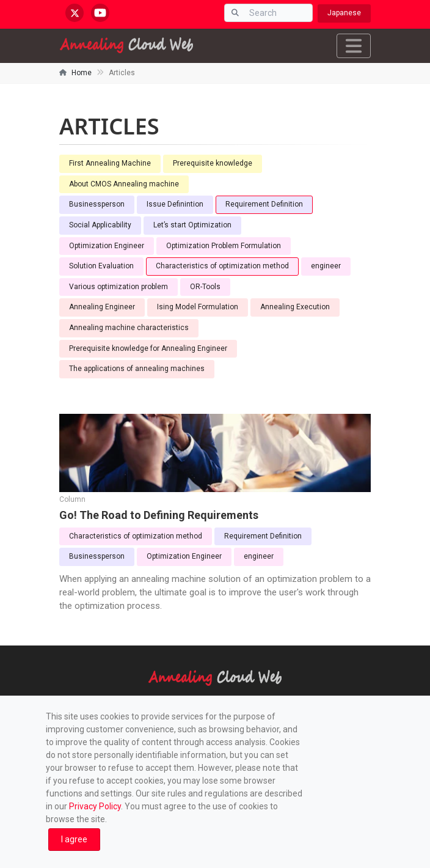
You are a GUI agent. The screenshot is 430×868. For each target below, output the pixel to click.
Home (82, 73)
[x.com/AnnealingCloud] (75, 13)
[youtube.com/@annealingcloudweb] (100, 13)
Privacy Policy (95, 806)
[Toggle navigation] (354, 46)
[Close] (74, 840)
